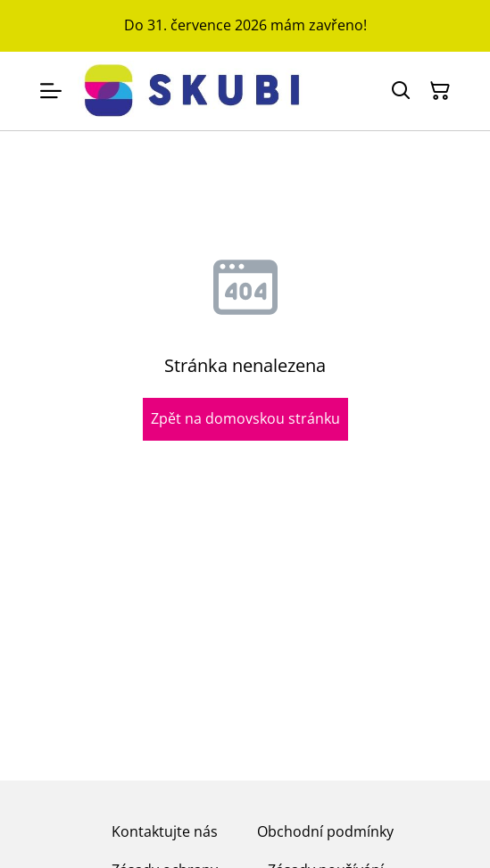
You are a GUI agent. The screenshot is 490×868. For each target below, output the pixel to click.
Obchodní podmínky (325, 831)
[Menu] (51, 91)
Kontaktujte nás (165, 831)
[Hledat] (401, 91)
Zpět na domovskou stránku (245, 418)
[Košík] (440, 91)
